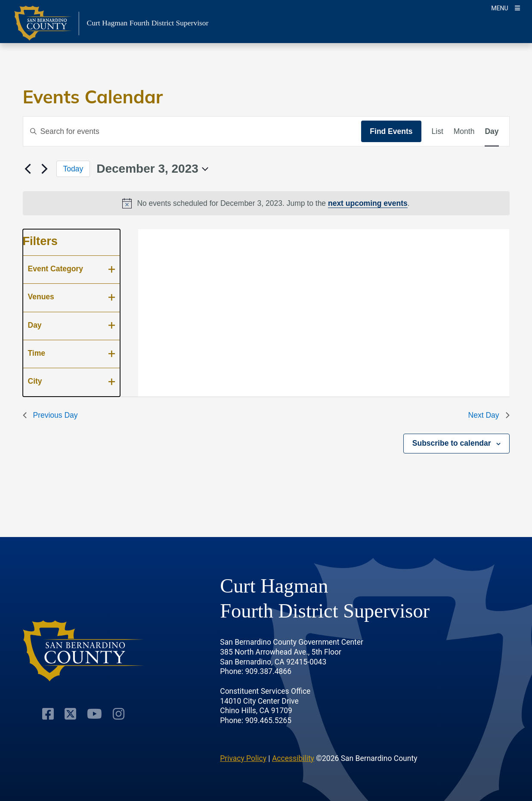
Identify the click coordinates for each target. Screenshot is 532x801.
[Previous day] (28, 169)
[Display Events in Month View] (464, 131)
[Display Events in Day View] (492, 131)
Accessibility (293, 758)
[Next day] (45, 169)
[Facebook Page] (48, 714)
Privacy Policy (243, 758)
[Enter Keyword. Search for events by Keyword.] (192, 131)
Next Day (489, 415)
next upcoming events (368, 203)
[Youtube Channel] (94, 714)
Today (73, 169)
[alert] (266, 203)
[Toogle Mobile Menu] (506, 8)
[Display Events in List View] (438, 131)
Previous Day (50, 415)
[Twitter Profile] (70, 714)
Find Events (391, 131)
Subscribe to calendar (452, 443)
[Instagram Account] (119, 714)
